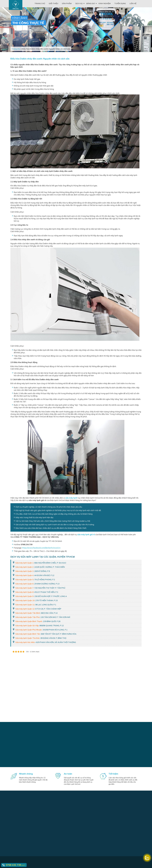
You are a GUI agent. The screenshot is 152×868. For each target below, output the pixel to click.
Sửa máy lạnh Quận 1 (24, 563)
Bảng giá (91, 3)
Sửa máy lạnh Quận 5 (24, 580)
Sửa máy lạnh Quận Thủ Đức (28, 638)
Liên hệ (133, 3)
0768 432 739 (13, 865)
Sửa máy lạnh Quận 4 (24, 575)
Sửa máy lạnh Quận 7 (24, 588)
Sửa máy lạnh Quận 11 (25, 605)
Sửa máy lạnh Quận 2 (24, 567)
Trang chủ (40, 3)
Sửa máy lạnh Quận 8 (24, 592)
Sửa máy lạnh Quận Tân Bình (28, 613)
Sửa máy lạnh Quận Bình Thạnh (29, 621)
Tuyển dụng (120, 3)
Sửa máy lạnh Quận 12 (25, 609)
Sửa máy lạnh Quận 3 (24, 571)
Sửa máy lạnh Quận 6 (24, 584)
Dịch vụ (79, 3)
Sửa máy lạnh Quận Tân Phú (27, 617)
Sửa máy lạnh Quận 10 (25, 600)
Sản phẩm (67, 3)
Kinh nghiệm (105, 3)
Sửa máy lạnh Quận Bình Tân (28, 634)
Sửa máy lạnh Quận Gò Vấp (27, 626)
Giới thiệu (53, 3)
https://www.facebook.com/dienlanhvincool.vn (41, 548)
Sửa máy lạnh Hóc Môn (25, 642)
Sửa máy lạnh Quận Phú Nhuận (29, 630)
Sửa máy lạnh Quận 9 (24, 596)
